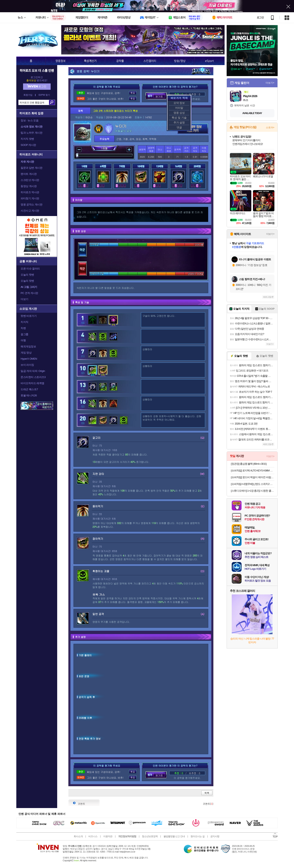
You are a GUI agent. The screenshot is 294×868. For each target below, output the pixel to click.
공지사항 (215, 836)
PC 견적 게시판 (29, 293)
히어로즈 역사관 (30, 192)
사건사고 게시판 (30, 211)
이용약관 (108, 836)
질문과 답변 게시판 (31, 168)
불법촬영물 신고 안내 (174, 836)
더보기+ (270, 83)
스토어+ (270, 127)
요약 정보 (179, 103)
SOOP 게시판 (28, 145)
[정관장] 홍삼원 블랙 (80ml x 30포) (249, 464)
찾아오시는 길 (197, 836)
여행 (23, 340)
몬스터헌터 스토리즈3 (33, 377)
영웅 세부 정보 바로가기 (193, 129)
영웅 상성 (179, 113)
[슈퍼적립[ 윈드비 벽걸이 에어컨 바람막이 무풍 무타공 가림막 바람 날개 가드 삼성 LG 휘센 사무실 (253, 477)
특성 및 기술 (179, 118)
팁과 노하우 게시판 (31, 133)
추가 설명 (179, 122)
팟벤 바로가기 (29, 316)
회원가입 (28, 95)
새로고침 (267, 297)
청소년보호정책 (150, 836)
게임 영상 (26, 353)
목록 (207, 793)
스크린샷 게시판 (30, 180)
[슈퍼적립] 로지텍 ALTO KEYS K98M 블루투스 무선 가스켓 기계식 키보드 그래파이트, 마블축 (253, 471)
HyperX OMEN (29, 359)
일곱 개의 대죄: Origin (33, 371)
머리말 (179, 108)
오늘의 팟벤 (27, 281)
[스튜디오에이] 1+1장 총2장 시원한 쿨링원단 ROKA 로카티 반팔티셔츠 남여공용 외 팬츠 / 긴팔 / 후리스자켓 (253, 491)
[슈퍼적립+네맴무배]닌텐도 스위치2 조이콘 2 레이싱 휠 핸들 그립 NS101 (253, 484)
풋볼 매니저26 (29, 395)
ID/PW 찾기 (44, 95)
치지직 (24, 322)
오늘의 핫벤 (27, 275)
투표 (133, 93)
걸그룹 (24, 334)
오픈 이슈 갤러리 (30, 269)
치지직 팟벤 (27, 139)
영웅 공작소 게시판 (31, 205)
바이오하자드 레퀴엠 (32, 383)
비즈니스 (93, 836)
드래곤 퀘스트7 (29, 389)
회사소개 (78, 836)
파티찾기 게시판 (30, 198)
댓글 (179, 127)
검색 (52, 102)
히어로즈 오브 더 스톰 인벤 (37, 70)
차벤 (23, 328)
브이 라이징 (27, 365)
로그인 (260, 18)
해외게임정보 (28, 346)
